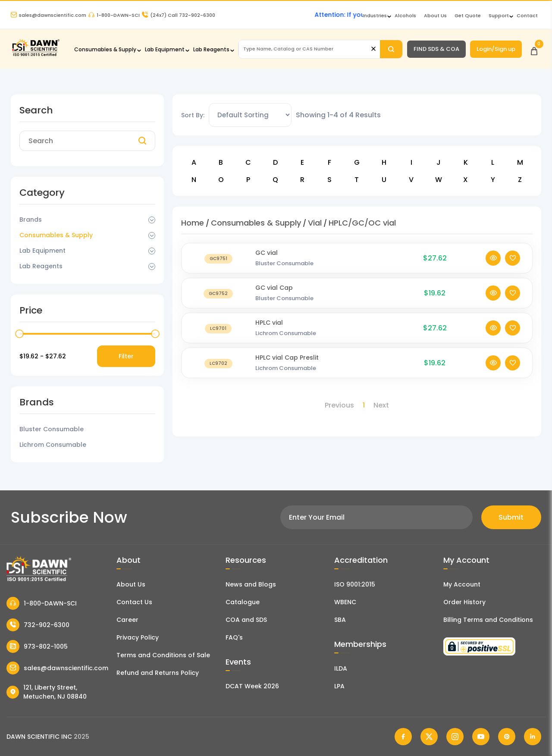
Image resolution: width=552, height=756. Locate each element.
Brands (31, 220)
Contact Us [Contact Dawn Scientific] (134, 602)
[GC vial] (218, 267)
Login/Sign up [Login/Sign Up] (496, 49)
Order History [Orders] (464, 602)
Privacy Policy (138, 637)
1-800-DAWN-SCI (114, 15)
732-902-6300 (38, 625)
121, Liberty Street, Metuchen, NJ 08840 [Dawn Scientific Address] (47, 692)
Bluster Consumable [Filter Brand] (52, 429)
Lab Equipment (165, 49)
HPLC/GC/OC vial (362, 223)
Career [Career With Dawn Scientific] (127, 620)
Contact (527, 16)
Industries (375, 16)
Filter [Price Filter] (126, 356)
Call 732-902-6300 (179, 15)
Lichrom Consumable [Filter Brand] (53, 445)
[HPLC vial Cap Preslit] (218, 372)
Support (499, 16)
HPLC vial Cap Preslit (287, 366)
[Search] (391, 49)
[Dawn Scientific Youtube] (481, 737)
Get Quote (468, 16)
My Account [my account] (462, 584)
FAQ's (234, 637)
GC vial (267, 261)
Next (381, 405)
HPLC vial (269, 331)
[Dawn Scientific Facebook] (403, 737)
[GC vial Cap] (218, 302)
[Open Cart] (534, 49)
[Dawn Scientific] (36, 55)
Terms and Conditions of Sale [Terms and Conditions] (163, 655)
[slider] (19, 334)
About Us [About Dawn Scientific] (435, 16)
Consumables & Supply (105, 49)
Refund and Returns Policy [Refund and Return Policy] (158, 673)
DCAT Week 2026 (252, 686)
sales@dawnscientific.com (49, 15)
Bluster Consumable (284, 272)
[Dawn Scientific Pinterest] (507, 737)
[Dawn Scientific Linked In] (533, 737)
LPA (339, 686)
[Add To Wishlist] (513, 267)
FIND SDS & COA (436, 49)
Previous (339, 405)
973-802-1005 (37, 646)
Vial (315, 223)
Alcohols (405, 16)
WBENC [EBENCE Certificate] (345, 602)
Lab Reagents (211, 49)
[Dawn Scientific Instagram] (455, 737)
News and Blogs (251, 584)
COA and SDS (246, 620)
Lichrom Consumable (286, 342)
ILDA (341, 668)
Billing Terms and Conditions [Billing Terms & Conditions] (488, 620)
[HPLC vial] (218, 337)
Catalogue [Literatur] (243, 602)
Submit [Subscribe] (511, 517)
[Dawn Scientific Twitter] (429, 737)
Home (193, 223)
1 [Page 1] (364, 405)
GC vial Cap (274, 296)
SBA (340, 620)
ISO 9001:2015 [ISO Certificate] (355, 584)
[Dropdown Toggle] (152, 220)
